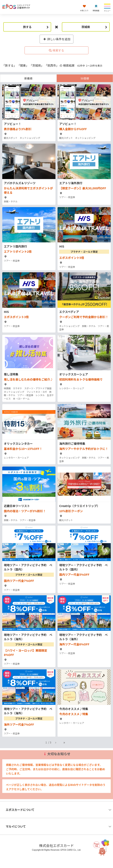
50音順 (85, 78)
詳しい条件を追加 (57, 39)
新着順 (28, 78)
